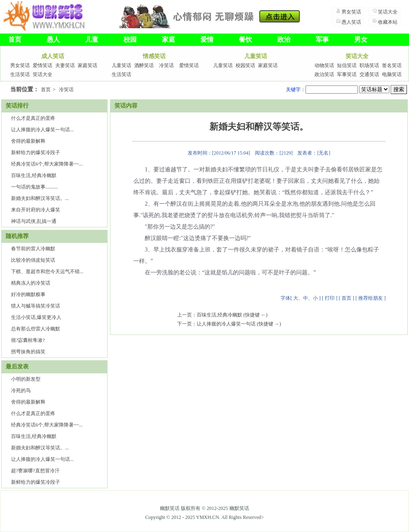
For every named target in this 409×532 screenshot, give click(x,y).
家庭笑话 (88, 65)
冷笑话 (166, 65)
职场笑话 (369, 65)
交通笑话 (369, 74)
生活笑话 (20, 74)
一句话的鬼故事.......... (34, 187)
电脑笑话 (392, 74)
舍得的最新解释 (28, 141)
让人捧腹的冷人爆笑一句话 (226, 324)
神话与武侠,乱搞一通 (34, 221)
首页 (15, 39)
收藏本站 (388, 22)
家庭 (169, 39)
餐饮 (245, 39)
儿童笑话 (121, 65)
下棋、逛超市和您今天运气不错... (47, 272)
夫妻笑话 (65, 65)
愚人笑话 (351, 22)
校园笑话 (245, 65)
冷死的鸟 (21, 391)
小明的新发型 (26, 379)
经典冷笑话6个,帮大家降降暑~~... (47, 164)
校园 (130, 39)
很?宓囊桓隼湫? (28, 340)
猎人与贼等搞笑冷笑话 (36, 306)
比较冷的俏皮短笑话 (33, 260)
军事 (322, 39)
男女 (361, 39)
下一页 (184, 324)
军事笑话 (347, 74)
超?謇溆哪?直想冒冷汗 (35, 471)
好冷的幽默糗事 (28, 294)
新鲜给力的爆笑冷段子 (36, 153)
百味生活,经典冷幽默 (34, 175)
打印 (330, 298)
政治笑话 (324, 74)
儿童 (92, 39)
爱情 (207, 39)
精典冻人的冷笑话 (31, 283)
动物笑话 (324, 65)
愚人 (53, 39)
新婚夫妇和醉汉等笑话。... (40, 198)
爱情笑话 (43, 65)
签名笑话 (392, 65)
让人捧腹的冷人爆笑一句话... (42, 130)
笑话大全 (388, 12)
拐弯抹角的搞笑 (28, 352)
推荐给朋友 (371, 298)
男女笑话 (351, 12)
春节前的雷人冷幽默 (33, 249)
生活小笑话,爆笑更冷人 (36, 317)
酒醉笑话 (144, 65)
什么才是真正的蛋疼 (33, 118)
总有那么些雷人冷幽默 (36, 329)
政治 (284, 39)
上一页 (184, 315)
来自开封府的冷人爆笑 (36, 210)
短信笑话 (347, 65)
